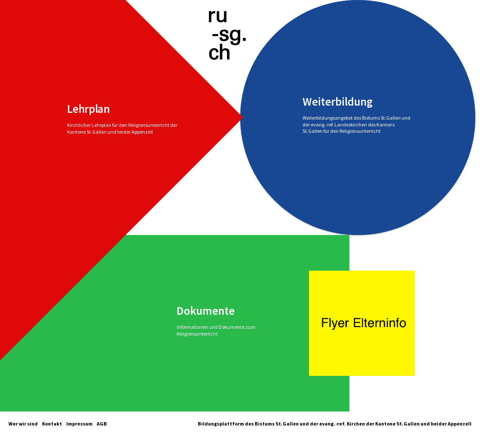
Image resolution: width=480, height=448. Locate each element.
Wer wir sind (23, 424)
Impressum (79, 424)
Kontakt (52, 424)
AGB (102, 424)
